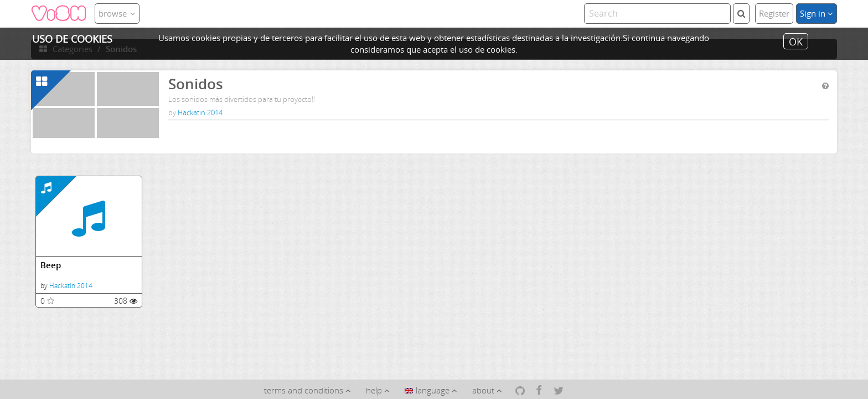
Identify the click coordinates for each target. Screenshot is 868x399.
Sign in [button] (817, 13)
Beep (51, 265)
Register (774, 13)
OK (796, 41)
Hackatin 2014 (200, 112)
